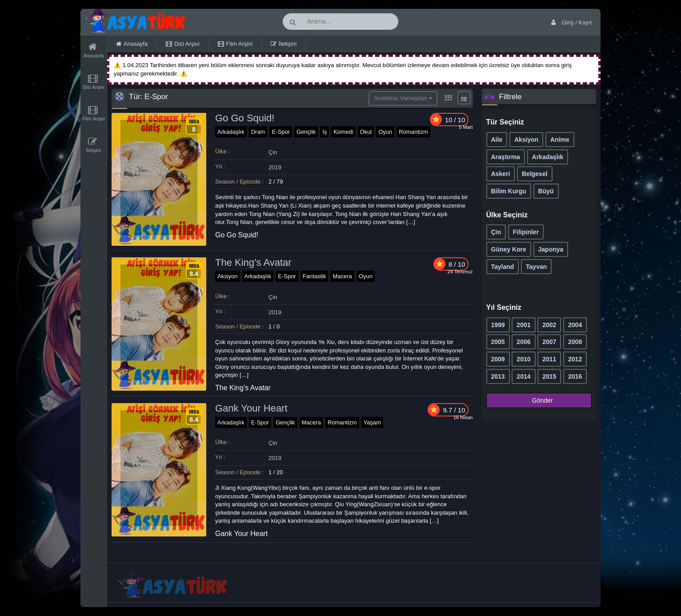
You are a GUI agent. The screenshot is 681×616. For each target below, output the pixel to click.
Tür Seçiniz (505, 122)
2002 (549, 325)
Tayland (503, 267)
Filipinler (526, 232)
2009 (498, 359)
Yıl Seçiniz (504, 307)
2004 (575, 325)
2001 (523, 325)
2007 (549, 342)
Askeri (501, 174)
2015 (549, 376)
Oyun (385, 132)
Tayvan (536, 267)
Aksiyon (228, 276)
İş (324, 132)
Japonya (551, 249)
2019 (275, 167)
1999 (498, 325)
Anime (560, 140)
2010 (523, 359)
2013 (498, 376)
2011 (549, 359)
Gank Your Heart (251, 408)
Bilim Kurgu (509, 191)
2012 (575, 359)
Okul (366, 132)
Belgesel (535, 174)
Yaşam (373, 422)
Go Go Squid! (245, 118)
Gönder (536, 401)
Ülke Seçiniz (507, 215)
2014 (523, 376)
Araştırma (506, 157)
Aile (497, 140)
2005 (498, 342)
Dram (258, 132)
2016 (575, 376)
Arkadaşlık (231, 132)
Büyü (546, 191)
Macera (342, 276)
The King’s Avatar (253, 262)
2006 (523, 342)
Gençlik (306, 132)
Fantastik (314, 276)
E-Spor (280, 132)
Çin (273, 152)
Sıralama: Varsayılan (403, 98)
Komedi (343, 132)
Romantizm (413, 132)
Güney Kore (509, 249)
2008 (575, 342)
